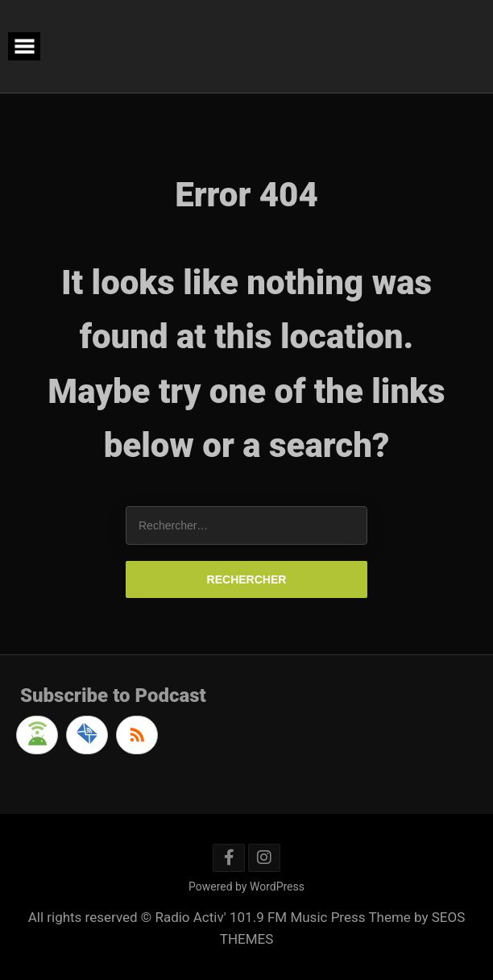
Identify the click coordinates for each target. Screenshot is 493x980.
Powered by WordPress (246, 887)
